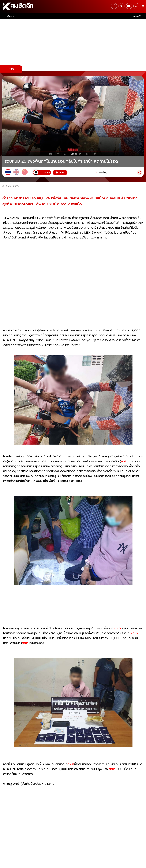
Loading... (103, 172)
